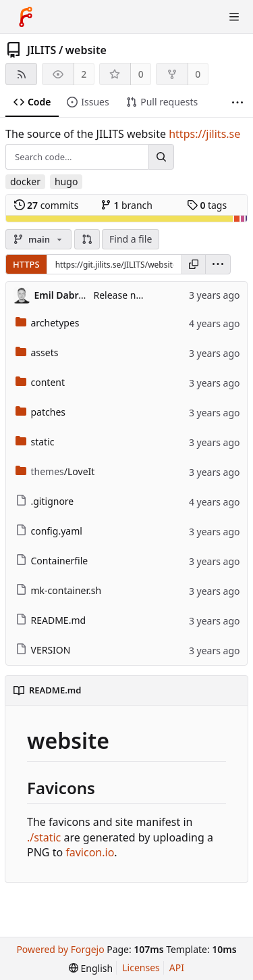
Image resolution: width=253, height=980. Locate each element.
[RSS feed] (21, 74)
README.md (51, 620)
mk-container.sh (59, 590)
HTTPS (26, 264)
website (86, 50)
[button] (87, 239)
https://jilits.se (204, 134)
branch (126, 205)
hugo (66, 181)
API (177, 967)
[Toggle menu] (234, 17)
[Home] (26, 17)
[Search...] (161, 157)
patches (41, 412)
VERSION (43, 650)
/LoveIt (55, 471)
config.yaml (49, 531)
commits (47, 205)
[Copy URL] (194, 264)
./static (44, 837)
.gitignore (45, 501)
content (40, 382)
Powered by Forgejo (60, 949)
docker (25, 181)
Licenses (141, 967)
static (35, 442)
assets (37, 352)
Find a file (131, 239)
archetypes (48, 323)
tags (207, 205)
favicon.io (90, 852)
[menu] (218, 264)
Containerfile (52, 561)
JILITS (41, 50)
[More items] (237, 102)
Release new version (139, 295)
